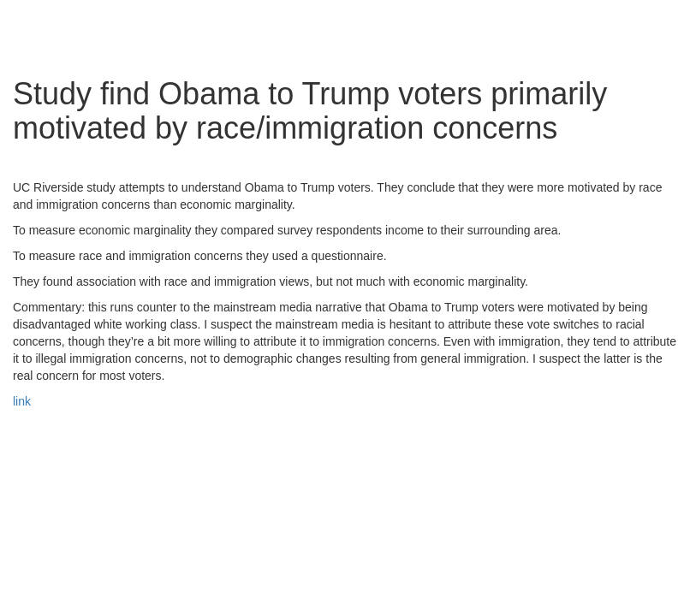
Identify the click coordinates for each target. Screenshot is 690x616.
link (22, 401)
